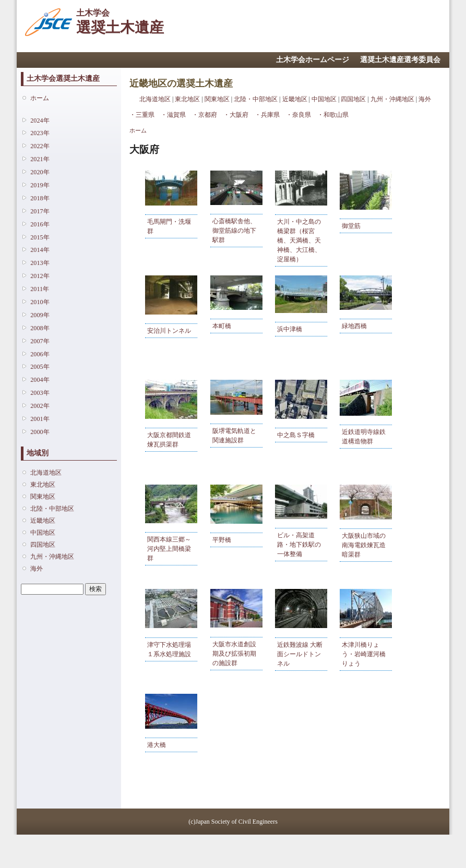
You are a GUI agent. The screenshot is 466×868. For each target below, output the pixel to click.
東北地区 (43, 485)
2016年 (40, 224)
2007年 (40, 341)
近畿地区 (43, 521)
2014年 (40, 250)
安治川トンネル (169, 331)
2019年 (40, 185)
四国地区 (43, 545)
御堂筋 (351, 226)
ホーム (40, 98)
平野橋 (222, 540)
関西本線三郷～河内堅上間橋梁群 (169, 549)
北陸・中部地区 (52, 509)
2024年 (40, 120)
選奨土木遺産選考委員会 (400, 60)
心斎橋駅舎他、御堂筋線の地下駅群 (234, 231)
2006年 (40, 354)
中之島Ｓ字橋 (296, 435)
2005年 (40, 367)
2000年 (40, 432)
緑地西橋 (354, 326)
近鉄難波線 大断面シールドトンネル (300, 654)
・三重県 (142, 115)
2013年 (40, 263)
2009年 (40, 315)
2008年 (40, 328)
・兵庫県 (267, 115)
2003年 (40, 393)
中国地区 (43, 533)
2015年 (40, 237)
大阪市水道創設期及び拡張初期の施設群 (234, 654)
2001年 (40, 419)
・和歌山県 (333, 115)
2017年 (40, 211)
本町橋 (222, 326)
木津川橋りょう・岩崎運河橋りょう (364, 654)
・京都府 (205, 115)
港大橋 (157, 745)
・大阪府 (236, 115)
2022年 (40, 146)
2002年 (40, 406)
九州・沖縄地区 (52, 557)
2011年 (40, 289)
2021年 (40, 159)
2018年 (40, 198)
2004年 (40, 380)
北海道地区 (46, 473)
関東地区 (43, 497)
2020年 (40, 172)
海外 (37, 569)
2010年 (40, 302)
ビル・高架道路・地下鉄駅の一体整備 (299, 545)
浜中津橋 (290, 329)
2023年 (40, 133)
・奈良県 (298, 115)
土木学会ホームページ (313, 60)
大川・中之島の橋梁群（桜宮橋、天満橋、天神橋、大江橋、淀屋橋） (299, 240)
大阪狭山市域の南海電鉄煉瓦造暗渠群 (364, 545)
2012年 (40, 276)
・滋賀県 (173, 115)
